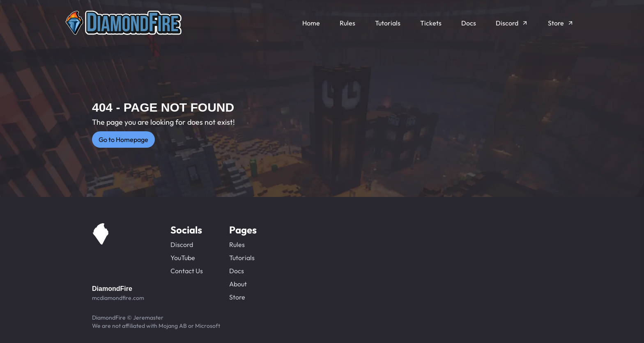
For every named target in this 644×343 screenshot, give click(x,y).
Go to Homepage (123, 139)
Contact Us (187, 271)
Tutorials (242, 258)
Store (237, 297)
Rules (237, 245)
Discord (182, 245)
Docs (237, 271)
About (238, 284)
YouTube (183, 258)
